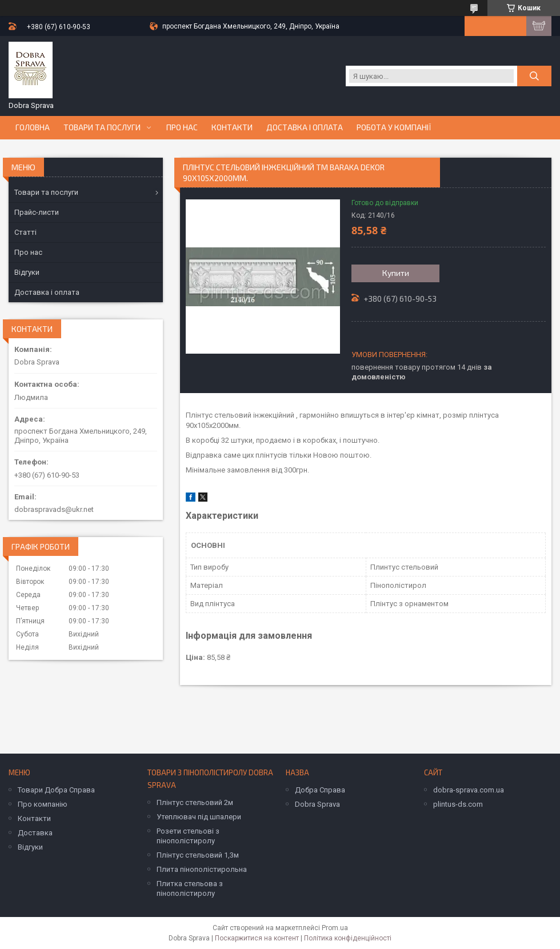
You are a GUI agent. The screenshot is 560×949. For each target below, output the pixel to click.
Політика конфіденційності (348, 938)
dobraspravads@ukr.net (54, 509)
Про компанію (43, 804)
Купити (396, 273)
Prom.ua (335, 928)
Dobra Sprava (317, 804)
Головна (33, 127)
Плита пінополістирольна (202, 869)
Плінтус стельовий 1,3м (198, 855)
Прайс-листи (37, 212)
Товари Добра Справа (56, 790)
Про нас (182, 127)
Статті (25, 232)
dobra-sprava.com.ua (469, 790)
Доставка (35, 833)
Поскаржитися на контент (257, 938)
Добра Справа (320, 790)
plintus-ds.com (458, 804)
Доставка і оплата (305, 127)
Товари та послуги (102, 127)
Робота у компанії (394, 127)
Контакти (232, 127)
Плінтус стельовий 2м (195, 802)
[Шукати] (534, 76)
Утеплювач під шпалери (199, 817)
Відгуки (27, 272)
